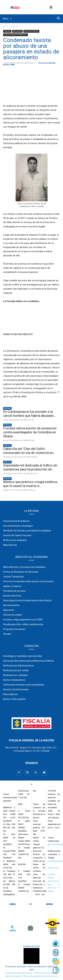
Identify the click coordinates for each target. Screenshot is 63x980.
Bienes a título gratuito (14, 699)
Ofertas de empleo (13, 615)
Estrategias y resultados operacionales (23, 656)
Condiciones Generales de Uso (19, 973)
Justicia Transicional (13, 577)
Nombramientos (11, 605)
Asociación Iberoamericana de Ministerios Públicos (29, 661)
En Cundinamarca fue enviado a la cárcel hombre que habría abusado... (30, 414)
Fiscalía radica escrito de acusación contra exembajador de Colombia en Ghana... (30, 432)
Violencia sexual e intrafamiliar (16, 35)
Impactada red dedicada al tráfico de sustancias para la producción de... (30, 467)
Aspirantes (9, 610)
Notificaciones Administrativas (18, 666)
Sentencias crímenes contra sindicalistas (24, 685)
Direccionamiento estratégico (18, 526)
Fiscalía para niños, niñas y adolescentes (23, 624)
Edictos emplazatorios (14, 680)
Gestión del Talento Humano (17, 535)
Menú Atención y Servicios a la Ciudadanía (24, 567)
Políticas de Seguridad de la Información (40, 976)
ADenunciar (53, 868)
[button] (59, 19)
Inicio (6, 26)
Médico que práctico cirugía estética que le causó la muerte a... (30, 484)
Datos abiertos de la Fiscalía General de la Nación (27, 600)
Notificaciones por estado (16, 670)
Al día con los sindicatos (15, 540)
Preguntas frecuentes (14, 629)
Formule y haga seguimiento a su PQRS (23, 620)
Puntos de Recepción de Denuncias (21, 572)
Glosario (7, 634)
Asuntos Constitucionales (16, 689)
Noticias (15, 26)
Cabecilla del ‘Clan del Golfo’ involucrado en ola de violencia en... (29, 451)
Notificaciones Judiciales (16, 675)
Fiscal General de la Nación (16, 521)
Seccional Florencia (31, 31)
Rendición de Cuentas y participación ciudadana (27, 531)
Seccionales (17, 31)
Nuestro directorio (12, 596)
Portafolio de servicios (14, 591)
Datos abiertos (10, 694)
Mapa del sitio (10, 545)
